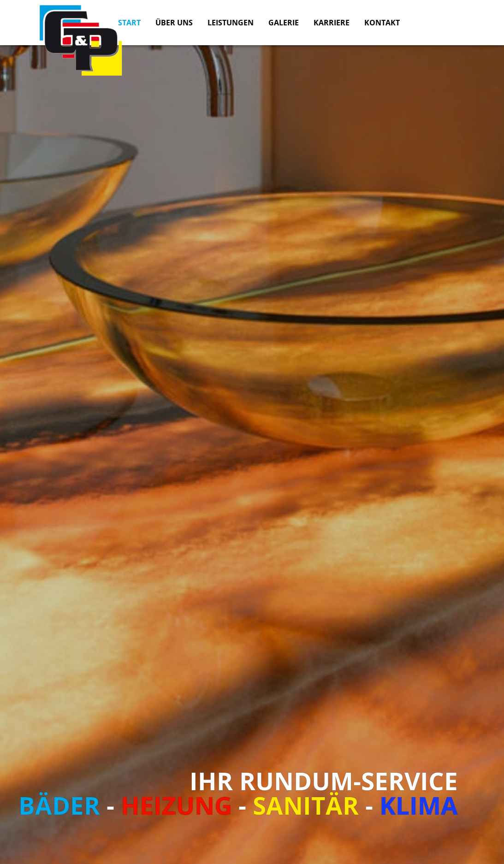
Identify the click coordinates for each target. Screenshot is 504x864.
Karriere (332, 23)
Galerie (284, 23)
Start (129, 23)
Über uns (174, 23)
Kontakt (382, 23)
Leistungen (231, 23)
